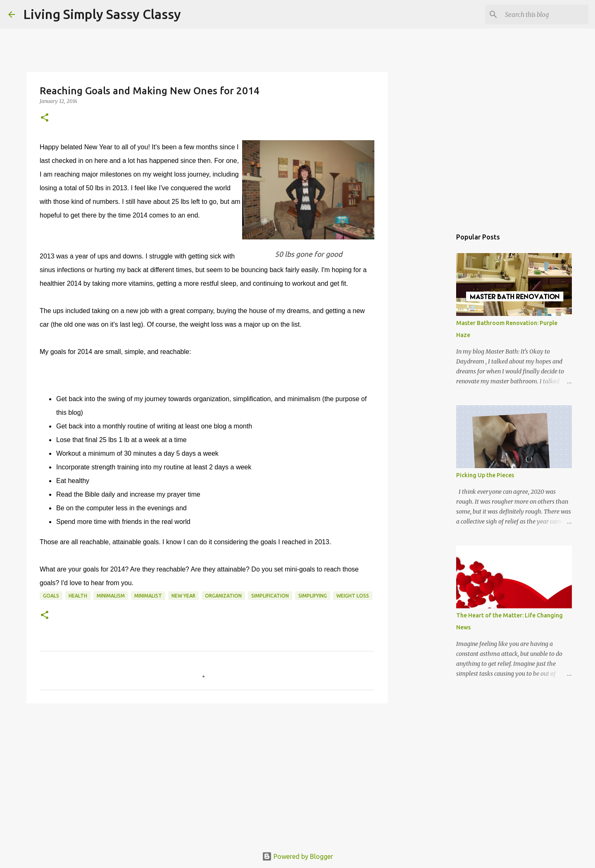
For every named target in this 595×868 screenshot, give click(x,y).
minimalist (148, 596)
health (78, 596)
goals (51, 596)
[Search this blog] (545, 14)
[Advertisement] (207, 774)
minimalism (111, 596)
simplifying (313, 596)
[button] (45, 118)
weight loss (353, 596)
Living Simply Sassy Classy (102, 14)
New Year (183, 596)
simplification (270, 596)
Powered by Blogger (297, 856)
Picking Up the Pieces (485, 475)
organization (223, 596)
